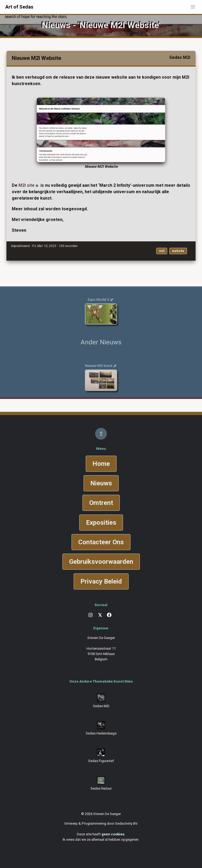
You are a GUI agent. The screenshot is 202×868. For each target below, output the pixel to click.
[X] (100, 615)
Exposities (101, 523)
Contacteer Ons (101, 542)
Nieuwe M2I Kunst (99, 366)
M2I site (27, 185)
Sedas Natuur (101, 788)
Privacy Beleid (101, 581)
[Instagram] (91, 615)
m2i (162, 251)
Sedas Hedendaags (101, 733)
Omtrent (101, 503)
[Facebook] (109, 615)
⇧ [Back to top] (101, 434)
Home (101, 464)
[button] (193, 7)
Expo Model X (99, 300)
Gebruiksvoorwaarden (101, 562)
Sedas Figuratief (101, 761)
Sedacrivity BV (126, 823)
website (178, 251)
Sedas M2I (101, 706)
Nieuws (101, 483)
